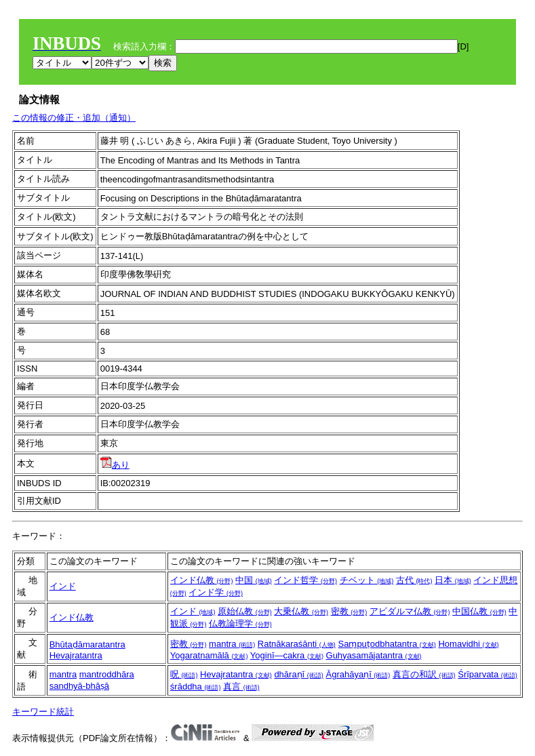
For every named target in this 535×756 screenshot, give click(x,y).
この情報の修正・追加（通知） (74, 118)
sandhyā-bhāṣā (79, 686)
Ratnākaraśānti (297, 644)
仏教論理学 (240, 623)
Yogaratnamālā (209, 655)
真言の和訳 (424, 674)
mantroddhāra (107, 674)
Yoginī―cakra (287, 655)
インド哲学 (305, 580)
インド (63, 586)
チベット (367, 580)
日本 (453, 580)
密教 (349, 611)
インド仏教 (202, 580)
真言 (241, 687)
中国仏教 (479, 611)
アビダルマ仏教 (410, 611)
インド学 (216, 592)
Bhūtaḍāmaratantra (87, 644)
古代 (414, 580)
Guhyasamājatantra (374, 655)
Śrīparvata (488, 674)
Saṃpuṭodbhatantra (387, 644)
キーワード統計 (43, 712)
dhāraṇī (298, 674)
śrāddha (196, 687)
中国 (254, 580)
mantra (232, 644)
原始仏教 (245, 611)
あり (115, 465)
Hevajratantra (76, 655)
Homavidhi (468, 644)
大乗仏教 (301, 611)
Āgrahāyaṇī (358, 674)
